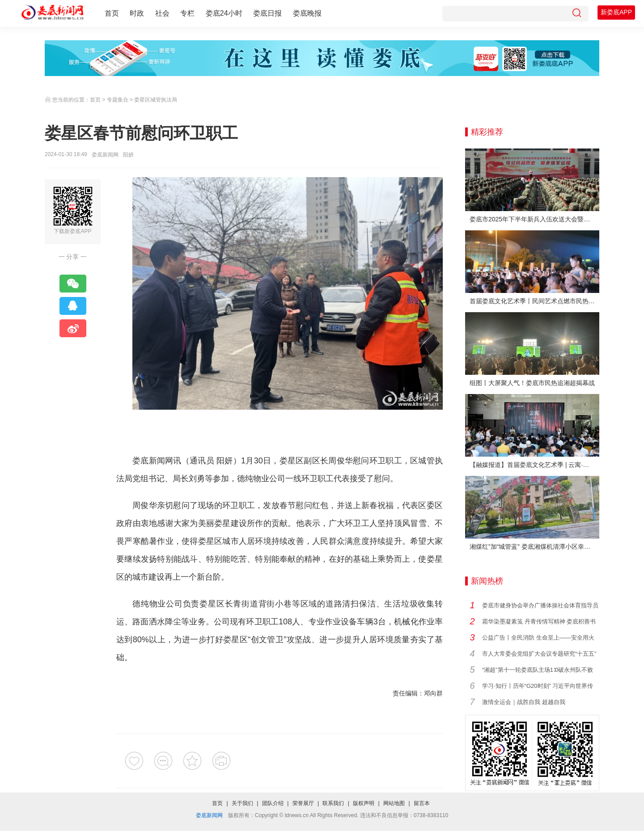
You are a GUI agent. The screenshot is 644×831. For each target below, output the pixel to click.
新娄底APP (616, 12)
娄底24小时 (224, 13)
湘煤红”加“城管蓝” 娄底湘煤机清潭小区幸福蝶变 (534, 547)
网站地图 (394, 803)
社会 (162, 13)
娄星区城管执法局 (156, 100)
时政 (137, 13)
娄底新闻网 (105, 155)
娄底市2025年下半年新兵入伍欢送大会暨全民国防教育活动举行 (534, 219)
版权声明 (364, 803)
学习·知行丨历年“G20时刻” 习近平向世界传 (538, 686)
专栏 (187, 13)
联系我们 (333, 803)
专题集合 (118, 100)
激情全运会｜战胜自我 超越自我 (524, 702)
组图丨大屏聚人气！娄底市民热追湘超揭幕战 (532, 383)
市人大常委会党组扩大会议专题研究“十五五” (539, 654)
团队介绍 (273, 803)
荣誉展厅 (303, 803)
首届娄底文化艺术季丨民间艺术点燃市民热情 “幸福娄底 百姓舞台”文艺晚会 (534, 301)
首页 (112, 13)
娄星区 (292, 461)
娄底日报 (267, 13)
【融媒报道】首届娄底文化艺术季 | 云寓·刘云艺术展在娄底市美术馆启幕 (534, 465)
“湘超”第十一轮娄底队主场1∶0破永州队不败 (538, 670)
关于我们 (242, 803)
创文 (259, 640)
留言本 (422, 803)
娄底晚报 (307, 13)
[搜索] (576, 14)
